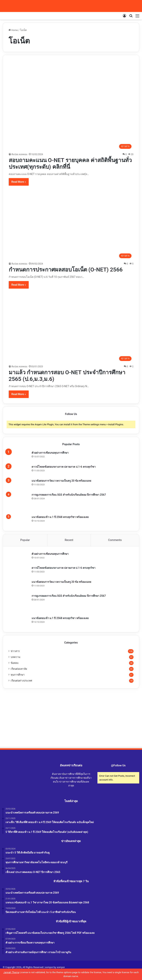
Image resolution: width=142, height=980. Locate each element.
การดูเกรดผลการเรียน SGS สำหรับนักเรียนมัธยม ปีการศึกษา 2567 (69, 495)
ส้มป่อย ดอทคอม (19, 154)
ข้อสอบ (15, 663)
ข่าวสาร (15, 651)
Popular (25, 540)
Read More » (19, 182)
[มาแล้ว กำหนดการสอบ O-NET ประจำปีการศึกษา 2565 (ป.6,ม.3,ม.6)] (71, 328)
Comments (115, 540)
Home (13, 30)
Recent (69, 540)
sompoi (61, 967)
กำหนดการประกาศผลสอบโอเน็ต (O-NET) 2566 (66, 270)
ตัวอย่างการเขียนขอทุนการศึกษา (50, 453)
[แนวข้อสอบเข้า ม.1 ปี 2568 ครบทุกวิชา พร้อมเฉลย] (19, 520)
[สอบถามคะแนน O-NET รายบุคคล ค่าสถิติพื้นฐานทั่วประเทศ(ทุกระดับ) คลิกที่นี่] (71, 105)
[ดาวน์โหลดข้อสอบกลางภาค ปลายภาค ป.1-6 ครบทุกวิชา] (19, 471)
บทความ (16, 657)
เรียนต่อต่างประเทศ (21, 681)
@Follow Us (118, 766)
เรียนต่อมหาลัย (19, 669)
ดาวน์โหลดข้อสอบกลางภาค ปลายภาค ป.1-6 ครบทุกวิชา (64, 467)
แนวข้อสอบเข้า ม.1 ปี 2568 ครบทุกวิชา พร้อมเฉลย (60, 517)
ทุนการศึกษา (18, 675)
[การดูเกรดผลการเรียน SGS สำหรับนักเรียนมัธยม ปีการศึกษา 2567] (19, 503)
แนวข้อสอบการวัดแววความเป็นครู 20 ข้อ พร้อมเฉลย (61, 481)
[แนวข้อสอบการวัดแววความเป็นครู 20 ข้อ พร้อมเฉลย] (19, 485)
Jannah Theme (11, 972)
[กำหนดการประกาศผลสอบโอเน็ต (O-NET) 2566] (71, 225)
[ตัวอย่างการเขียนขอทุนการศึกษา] (19, 457)
